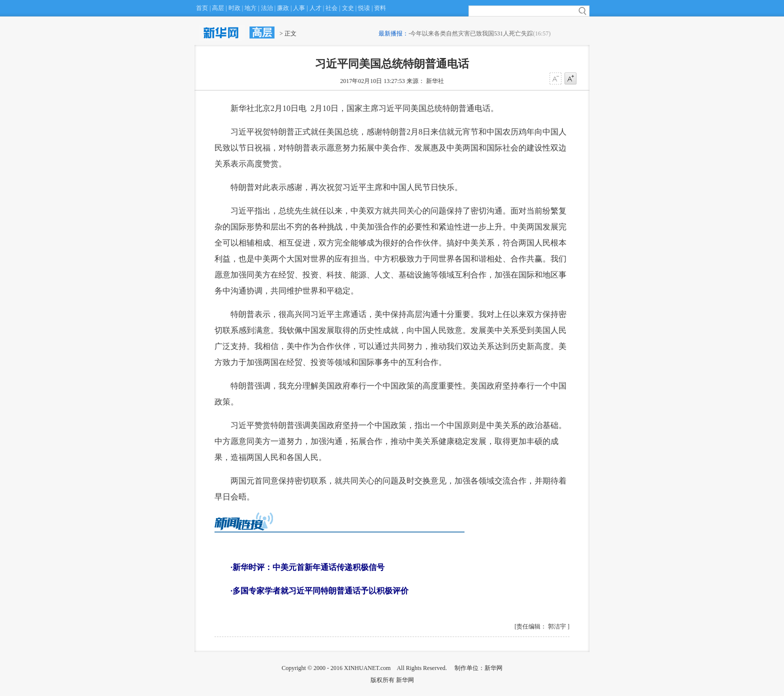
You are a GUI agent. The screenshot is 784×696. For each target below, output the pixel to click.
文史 (348, 8)
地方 (250, 8)
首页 (202, 8)
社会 (331, 8)
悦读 (364, 8)
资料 (380, 8)
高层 (218, 8)
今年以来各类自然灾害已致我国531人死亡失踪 (471, 33)
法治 (267, 8)
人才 (315, 8)
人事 (299, 8)
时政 (234, 8)
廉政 (283, 8)
